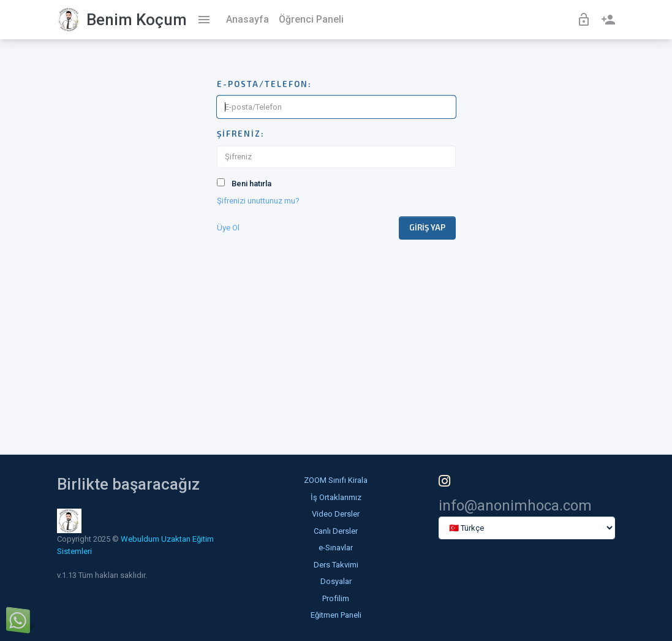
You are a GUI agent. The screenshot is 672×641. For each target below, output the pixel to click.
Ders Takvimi (336, 565)
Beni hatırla (251, 184)
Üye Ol (228, 228)
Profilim (336, 598)
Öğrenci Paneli (311, 19)
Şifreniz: (241, 134)
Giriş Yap (427, 227)
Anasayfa (247, 19)
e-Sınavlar (336, 548)
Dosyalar (336, 581)
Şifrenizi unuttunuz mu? (258, 201)
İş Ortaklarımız (336, 497)
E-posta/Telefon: (264, 84)
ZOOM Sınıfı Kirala (336, 480)
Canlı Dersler (336, 531)
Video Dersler (336, 514)
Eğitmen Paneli (336, 615)
